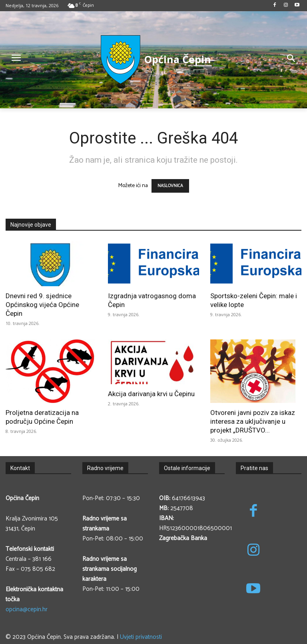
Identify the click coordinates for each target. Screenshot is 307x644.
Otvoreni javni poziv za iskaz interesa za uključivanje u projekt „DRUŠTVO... (253, 421)
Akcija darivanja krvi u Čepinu (151, 394)
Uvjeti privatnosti (141, 637)
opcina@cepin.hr (27, 609)
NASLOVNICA (170, 186)
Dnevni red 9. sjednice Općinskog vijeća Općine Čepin (42, 305)
